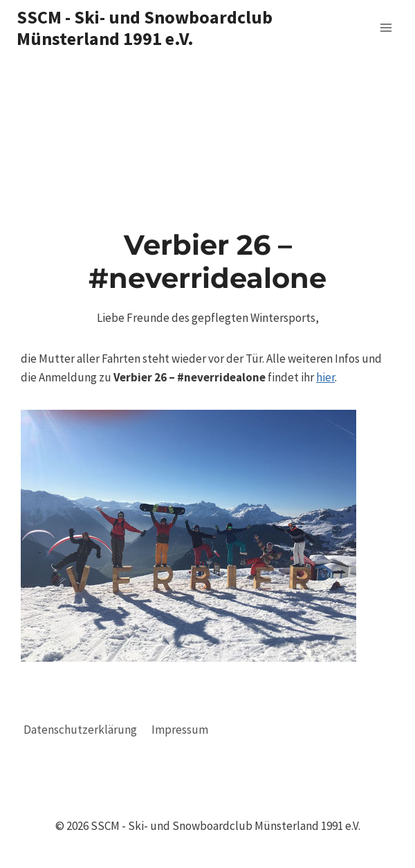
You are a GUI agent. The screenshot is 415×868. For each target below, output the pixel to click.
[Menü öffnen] (386, 27)
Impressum (180, 730)
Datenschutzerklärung (80, 730)
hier (325, 377)
